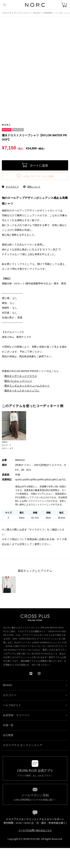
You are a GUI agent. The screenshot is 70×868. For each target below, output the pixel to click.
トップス (59, 13)
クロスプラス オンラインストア (16, 13)
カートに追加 (35, 165)
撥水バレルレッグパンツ (18, 381)
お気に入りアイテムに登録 (35, 176)
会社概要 (8, 735)
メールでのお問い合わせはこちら (35, 830)
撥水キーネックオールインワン (22, 391)
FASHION (48, 13)
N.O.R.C (37, 13)
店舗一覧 (8, 725)
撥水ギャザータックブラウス (21, 376)
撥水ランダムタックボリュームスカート (27, 386)
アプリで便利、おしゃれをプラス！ (35, 773)
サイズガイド (37, 530)
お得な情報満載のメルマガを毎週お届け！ (35, 797)
